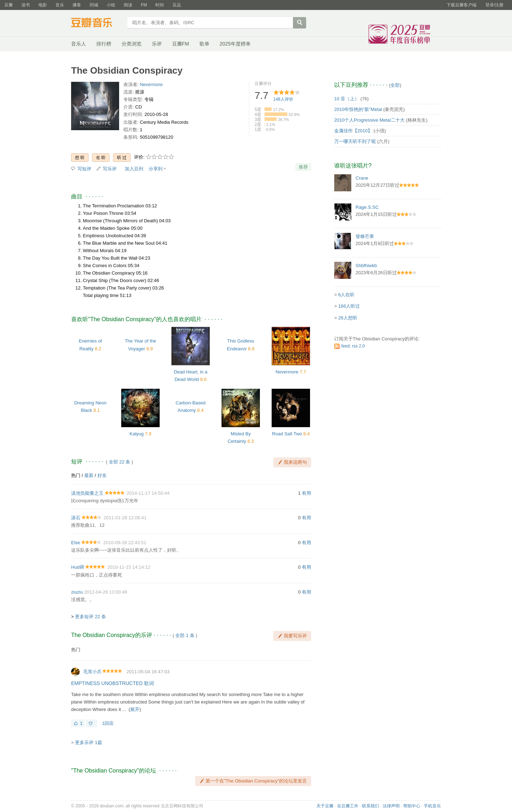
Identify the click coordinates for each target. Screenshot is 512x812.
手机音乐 (432, 806)
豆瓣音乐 (97, 23)
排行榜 (104, 44)
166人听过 (349, 306)
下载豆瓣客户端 (462, 5)
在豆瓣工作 (348, 806)
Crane (362, 178)
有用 (306, 493)
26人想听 (348, 318)
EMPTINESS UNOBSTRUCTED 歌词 (113, 683)
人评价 (283, 99)
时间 (160, 5)
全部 (395, 85)
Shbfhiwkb (366, 266)
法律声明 (391, 806)
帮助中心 (412, 806)
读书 (26, 5)
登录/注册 (494, 5)
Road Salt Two (287, 434)
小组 (111, 5)
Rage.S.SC (367, 207)
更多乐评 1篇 (89, 742)
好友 (102, 475)
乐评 (157, 44)
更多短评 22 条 (90, 617)
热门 (76, 475)
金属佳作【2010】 (353, 131)
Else (76, 543)
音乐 (60, 5)
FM (144, 5)
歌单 (204, 44)
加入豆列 (134, 169)
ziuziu (77, 592)
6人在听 (346, 295)
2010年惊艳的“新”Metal (358, 109)
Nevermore (151, 84)
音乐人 (79, 44)
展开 (135, 709)
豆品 (177, 5)
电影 (43, 5)
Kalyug (137, 434)
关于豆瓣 (325, 806)
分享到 (156, 169)
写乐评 (110, 169)
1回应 (108, 723)
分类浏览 (132, 44)
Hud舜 (78, 567)
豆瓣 (9, 5)
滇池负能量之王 (87, 493)
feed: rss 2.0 (353, 346)
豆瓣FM (181, 44)
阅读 (128, 5)
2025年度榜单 (235, 44)
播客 (77, 5)
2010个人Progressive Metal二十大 (369, 120)
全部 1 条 (185, 635)
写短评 (84, 169)
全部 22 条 (120, 462)
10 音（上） (347, 99)
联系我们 (370, 806)
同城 (94, 5)
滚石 (76, 518)
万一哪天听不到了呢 (355, 141)
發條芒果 (365, 236)
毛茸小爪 (92, 672)
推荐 (303, 167)
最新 (89, 475)
